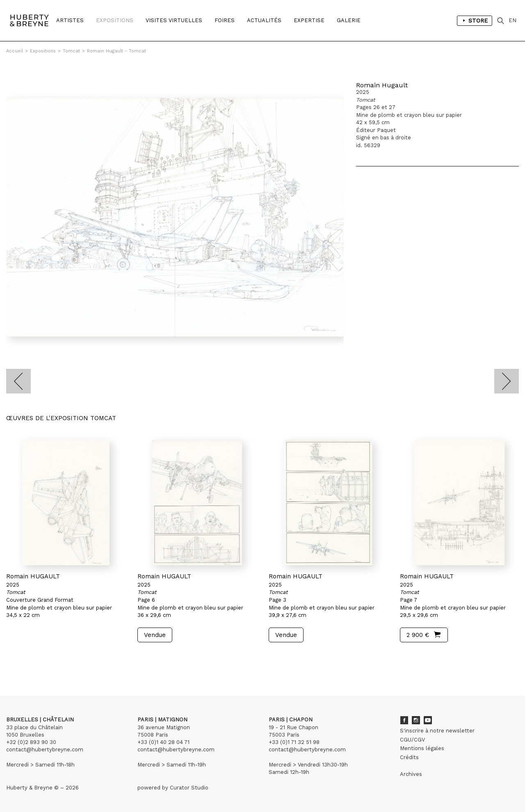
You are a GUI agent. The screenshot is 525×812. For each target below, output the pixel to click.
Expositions (115, 20)
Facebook (404, 720)
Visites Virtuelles (174, 20)
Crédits (409, 757)
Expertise (309, 20)
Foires (225, 20)
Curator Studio (189, 788)
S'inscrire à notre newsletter (437, 731)
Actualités (264, 20)
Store (475, 20)
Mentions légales (422, 748)
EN (512, 20)
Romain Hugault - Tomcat (116, 51)
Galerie (349, 20)
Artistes (70, 20)
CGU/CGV (412, 740)
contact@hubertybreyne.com (45, 749)
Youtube (428, 720)
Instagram (416, 720)
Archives (411, 774)
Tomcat (71, 51)
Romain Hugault (382, 85)
